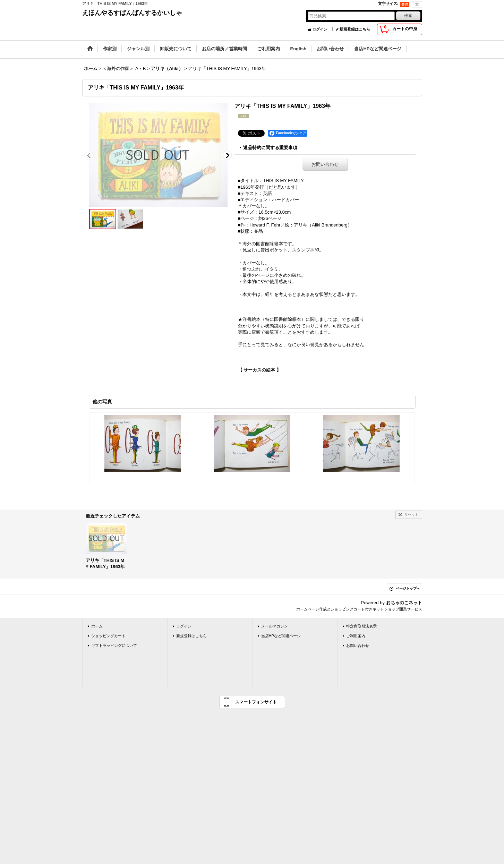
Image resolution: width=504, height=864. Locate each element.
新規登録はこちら (355, 29)
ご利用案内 (356, 636)
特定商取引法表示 (361, 626)
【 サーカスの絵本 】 (259, 370)
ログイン (320, 29)
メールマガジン (275, 626)
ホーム (97, 626)
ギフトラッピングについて (114, 645)
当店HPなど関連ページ (281, 636)
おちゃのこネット (404, 603)
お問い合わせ (325, 164)
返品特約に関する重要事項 (270, 148)
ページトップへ (408, 588)
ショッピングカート (108, 636)
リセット (411, 515)
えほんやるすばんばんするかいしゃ (132, 13)
